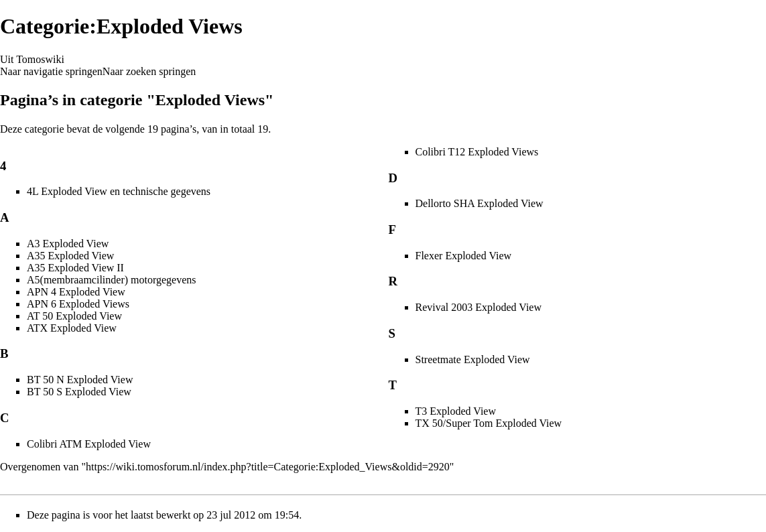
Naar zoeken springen (149, 71)
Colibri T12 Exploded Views (477, 152)
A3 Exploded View (68, 244)
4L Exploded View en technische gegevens (119, 191)
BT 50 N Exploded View (80, 380)
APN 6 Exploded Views (78, 304)
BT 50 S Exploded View (79, 392)
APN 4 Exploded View (76, 292)
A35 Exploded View (70, 256)
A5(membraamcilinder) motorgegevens (112, 280)
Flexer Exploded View (464, 256)
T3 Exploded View (456, 411)
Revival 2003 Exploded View (479, 307)
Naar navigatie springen (51, 71)
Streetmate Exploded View (473, 359)
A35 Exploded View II (75, 268)
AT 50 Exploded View (74, 316)
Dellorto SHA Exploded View (480, 203)
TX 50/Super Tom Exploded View (489, 423)
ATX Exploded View (72, 328)
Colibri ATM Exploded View (89, 444)
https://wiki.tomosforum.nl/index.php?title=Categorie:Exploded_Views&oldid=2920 (268, 467)
